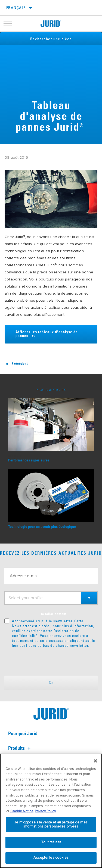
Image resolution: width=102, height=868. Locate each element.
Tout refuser (51, 842)
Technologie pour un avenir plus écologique (42, 527)
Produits (20, 748)
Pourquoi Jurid (23, 734)
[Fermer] (95, 761)
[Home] (51, 24)
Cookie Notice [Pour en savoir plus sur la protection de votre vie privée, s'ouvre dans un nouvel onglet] (22, 811)
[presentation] (50, 662)
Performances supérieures (29, 460)
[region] (51, 811)
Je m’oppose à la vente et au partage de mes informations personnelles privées (51, 825)
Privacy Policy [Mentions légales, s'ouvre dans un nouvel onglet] (45, 811)
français (16, 8)
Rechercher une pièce (51, 39)
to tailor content (54, 614)
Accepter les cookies (51, 858)
